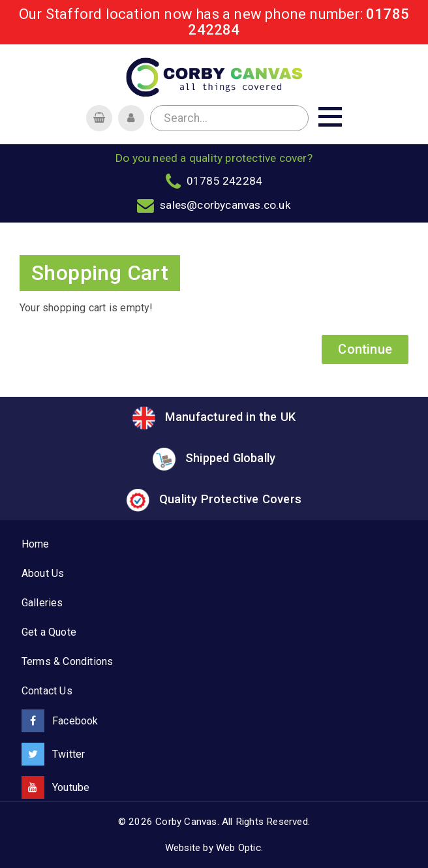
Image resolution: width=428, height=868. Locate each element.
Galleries (42, 603)
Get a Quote (49, 632)
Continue (365, 349)
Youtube (56, 787)
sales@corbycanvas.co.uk (225, 205)
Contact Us (47, 691)
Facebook (60, 721)
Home (36, 544)
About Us (43, 573)
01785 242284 (224, 181)
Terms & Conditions (68, 661)
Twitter (53, 754)
